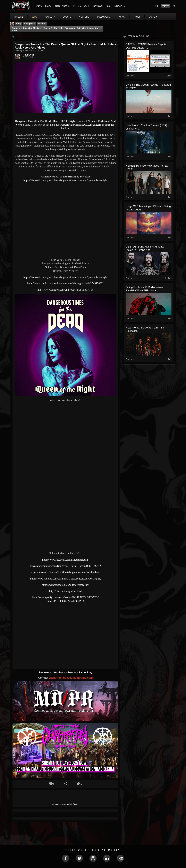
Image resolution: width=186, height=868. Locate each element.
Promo (72, 672)
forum (122, 17)
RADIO (39, 6)
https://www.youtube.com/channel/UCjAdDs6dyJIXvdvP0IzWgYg (65, 579)
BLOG (48, 6)
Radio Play (85, 672)
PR (73, 6)
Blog (18, 24)
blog (35, 17)
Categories (29, 24)
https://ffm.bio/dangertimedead (65, 591)
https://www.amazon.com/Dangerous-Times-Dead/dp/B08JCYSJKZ (65, 566)
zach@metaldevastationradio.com (71, 678)
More (153, 17)
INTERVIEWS (62, 6)
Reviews (44, 672)
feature (42, 24)
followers (104, 17)
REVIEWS (97, 6)
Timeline (19, 17)
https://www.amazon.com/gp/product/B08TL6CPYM (65, 290)
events (67, 17)
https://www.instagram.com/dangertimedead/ (65, 585)
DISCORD (120, 6)
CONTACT (84, 6)
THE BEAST (28, 55)
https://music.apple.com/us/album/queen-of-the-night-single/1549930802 (65, 283)
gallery (50, 17)
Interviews (59, 672)
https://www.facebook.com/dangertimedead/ (65, 560)
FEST (109, 6)
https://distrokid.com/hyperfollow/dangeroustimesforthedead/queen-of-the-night (65, 180)
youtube (84, 17)
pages (137, 17)
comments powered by (65, 804)
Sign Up (165, 6)
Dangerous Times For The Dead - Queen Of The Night (45, 121)
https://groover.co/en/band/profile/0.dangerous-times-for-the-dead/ (65, 572)
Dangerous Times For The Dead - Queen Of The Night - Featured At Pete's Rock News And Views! (55, 29)
